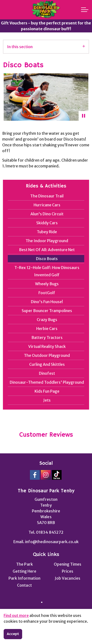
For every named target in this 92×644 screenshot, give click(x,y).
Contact (24, 585)
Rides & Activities (46, 186)
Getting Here (24, 571)
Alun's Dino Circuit (47, 214)
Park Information (24, 578)
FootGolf (47, 293)
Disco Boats (47, 259)
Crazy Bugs (47, 320)
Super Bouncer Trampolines (47, 311)
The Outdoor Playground (47, 355)
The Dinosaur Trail (47, 196)
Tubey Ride (47, 232)
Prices (67, 571)
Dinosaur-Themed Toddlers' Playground (47, 382)
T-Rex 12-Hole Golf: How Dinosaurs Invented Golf (47, 271)
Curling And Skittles (47, 364)
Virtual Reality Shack (47, 346)
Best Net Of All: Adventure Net (47, 250)
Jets (47, 400)
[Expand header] (85, 10)
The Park (24, 564)
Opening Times (68, 564)
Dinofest (47, 373)
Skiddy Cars (47, 223)
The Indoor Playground (47, 241)
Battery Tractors (47, 337)
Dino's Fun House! (47, 302)
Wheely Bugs (47, 284)
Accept (13, 634)
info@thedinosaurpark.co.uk (52, 542)
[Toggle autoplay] (83, 116)
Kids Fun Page (47, 391)
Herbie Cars (47, 329)
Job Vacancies (67, 578)
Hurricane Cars (47, 205)
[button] (46, 97)
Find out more (16, 615)
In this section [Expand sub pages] (46, 47)
